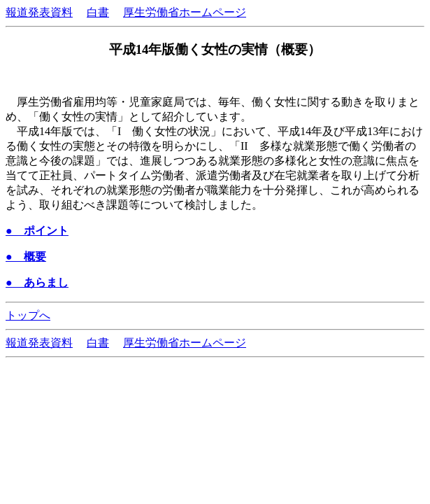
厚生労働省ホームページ (185, 12)
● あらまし (37, 282)
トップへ (28, 315)
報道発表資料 (39, 12)
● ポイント (37, 231)
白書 (98, 12)
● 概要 (26, 257)
